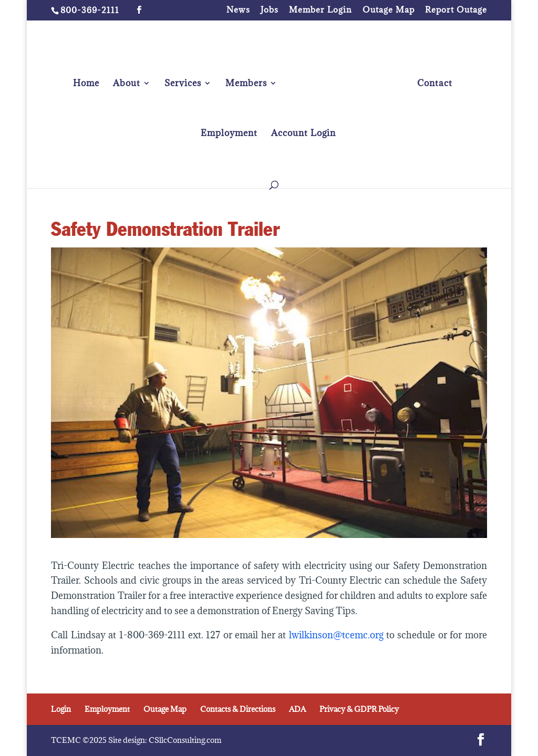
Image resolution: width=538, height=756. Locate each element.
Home (86, 84)
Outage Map (389, 10)
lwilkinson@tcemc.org (338, 635)
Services (183, 84)
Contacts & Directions (238, 709)
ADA (297, 709)
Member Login (320, 10)
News (238, 10)
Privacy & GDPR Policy (359, 709)
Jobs (270, 10)
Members (246, 84)
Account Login (303, 134)
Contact (435, 84)
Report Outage (456, 10)
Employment (229, 134)
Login (61, 709)
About (127, 84)
